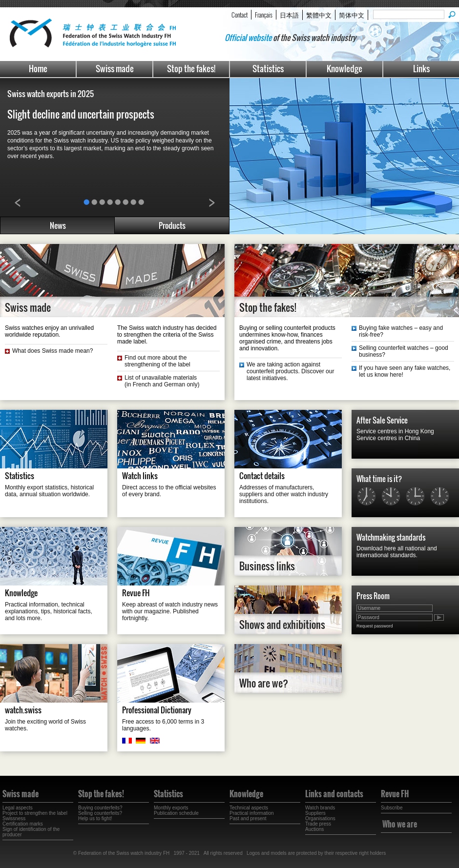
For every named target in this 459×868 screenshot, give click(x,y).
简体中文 (352, 15)
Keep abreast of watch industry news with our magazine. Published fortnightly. (170, 611)
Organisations (320, 818)
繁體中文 (319, 15)
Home (38, 69)
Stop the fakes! (191, 69)
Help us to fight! (95, 818)
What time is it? (379, 479)
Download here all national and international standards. (397, 552)
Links (421, 69)
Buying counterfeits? (100, 808)
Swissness (14, 818)
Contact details (262, 476)
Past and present (248, 818)
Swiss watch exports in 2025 (51, 94)
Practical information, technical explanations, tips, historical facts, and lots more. (49, 611)
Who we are (400, 824)
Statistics (268, 69)
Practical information (252, 813)
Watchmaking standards (391, 537)
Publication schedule (176, 813)
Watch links (140, 476)
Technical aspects (249, 808)
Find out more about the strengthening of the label (157, 361)
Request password (375, 626)
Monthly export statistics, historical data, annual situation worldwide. (49, 491)
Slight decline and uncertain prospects (82, 114)
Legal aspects (18, 808)
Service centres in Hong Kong (395, 431)
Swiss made (115, 69)
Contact (240, 15)
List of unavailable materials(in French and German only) (162, 381)
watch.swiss (23, 710)
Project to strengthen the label (35, 813)
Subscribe (392, 808)
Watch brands (320, 808)
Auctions (314, 829)
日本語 (289, 15)
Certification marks (23, 824)
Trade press (318, 824)
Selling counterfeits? (100, 813)
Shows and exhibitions (282, 625)
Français (264, 15)
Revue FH (136, 593)
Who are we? (264, 683)
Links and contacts (334, 794)
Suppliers (315, 813)
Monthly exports (171, 808)
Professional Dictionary (157, 710)
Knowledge (344, 69)
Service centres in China (388, 438)
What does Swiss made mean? (52, 351)
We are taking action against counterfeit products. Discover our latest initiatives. (290, 371)
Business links (267, 566)
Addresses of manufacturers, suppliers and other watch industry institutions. (284, 494)
